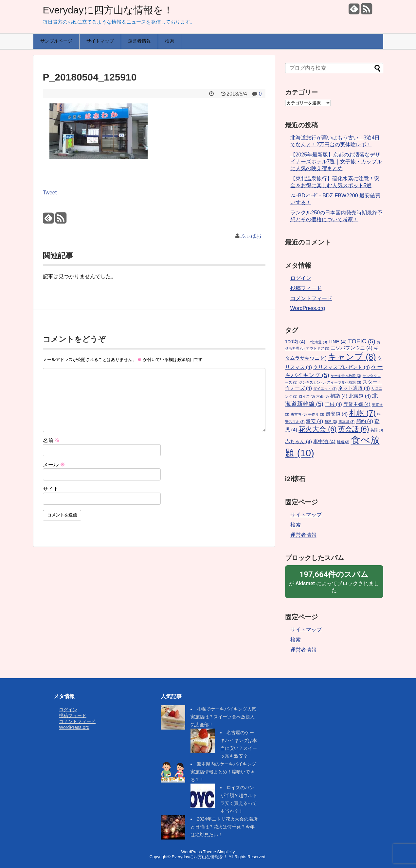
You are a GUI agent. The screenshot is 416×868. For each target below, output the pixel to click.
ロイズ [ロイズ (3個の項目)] (307, 396)
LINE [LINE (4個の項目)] (338, 342)
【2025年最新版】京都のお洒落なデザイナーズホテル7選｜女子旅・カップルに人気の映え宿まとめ (336, 162)
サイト (51, 489)
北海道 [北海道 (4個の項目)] (360, 396)
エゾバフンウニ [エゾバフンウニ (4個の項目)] (351, 348)
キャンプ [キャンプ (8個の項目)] (352, 357)
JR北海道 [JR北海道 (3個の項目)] (317, 342)
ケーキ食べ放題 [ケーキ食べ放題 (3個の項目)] (346, 376)
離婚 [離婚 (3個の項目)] (343, 442)
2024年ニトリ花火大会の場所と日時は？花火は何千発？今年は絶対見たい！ (224, 827)
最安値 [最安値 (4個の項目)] (337, 414)
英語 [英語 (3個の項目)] (377, 430)
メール (54, 465)
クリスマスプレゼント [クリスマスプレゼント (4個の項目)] (341, 367)
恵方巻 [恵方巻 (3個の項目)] (299, 414)
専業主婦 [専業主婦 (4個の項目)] (357, 404)
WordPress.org (308, 308)
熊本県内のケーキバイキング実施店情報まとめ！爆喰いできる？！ (223, 772)
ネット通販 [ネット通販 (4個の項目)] (354, 388)
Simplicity (226, 852)
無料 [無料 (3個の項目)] (331, 422)
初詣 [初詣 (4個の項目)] (339, 396)
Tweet (50, 193)
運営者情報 (139, 41)
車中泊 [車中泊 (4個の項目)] (324, 442)
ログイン (301, 278)
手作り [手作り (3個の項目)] (316, 414)
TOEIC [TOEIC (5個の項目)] (362, 341)
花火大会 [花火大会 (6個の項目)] (317, 429)
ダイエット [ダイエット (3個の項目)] (325, 389)
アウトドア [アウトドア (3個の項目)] (318, 348)
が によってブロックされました (334, 581)
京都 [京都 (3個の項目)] (322, 396)
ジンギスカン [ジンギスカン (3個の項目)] (312, 382)
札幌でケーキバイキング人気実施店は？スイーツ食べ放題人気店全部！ (223, 717)
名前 (51, 440)
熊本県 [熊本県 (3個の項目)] (346, 422)
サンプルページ (56, 41)
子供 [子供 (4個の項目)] (333, 404)
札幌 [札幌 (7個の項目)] (362, 413)
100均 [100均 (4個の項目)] (295, 342)
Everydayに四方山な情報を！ (108, 10)
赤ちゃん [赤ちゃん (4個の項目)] (298, 442)
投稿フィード (306, 288)
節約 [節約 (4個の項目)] (365, 421)
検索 (170, 41)
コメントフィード (311, 298)
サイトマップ (100, 41)
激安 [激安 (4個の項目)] (315, 421)
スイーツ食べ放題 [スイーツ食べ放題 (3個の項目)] (344, 382)
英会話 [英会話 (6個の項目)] (354, 429)
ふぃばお (251, 236)
